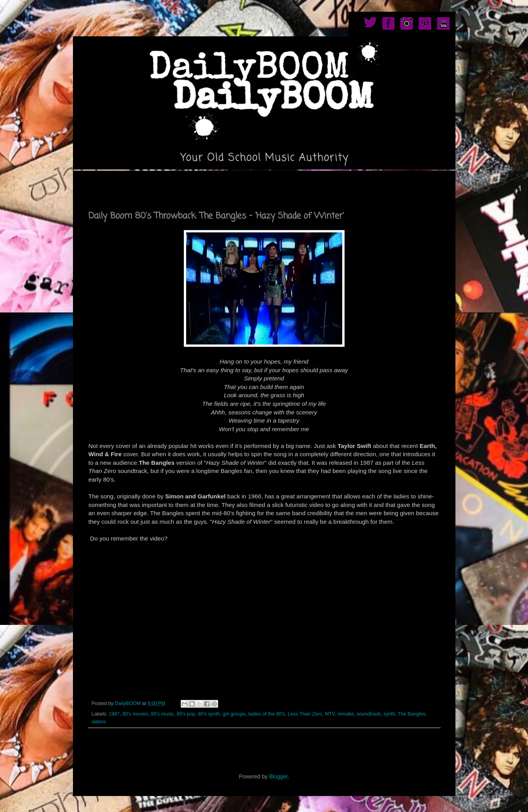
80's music (163, 714)
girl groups (234, 714)
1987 (114, 714)
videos (99, 722)
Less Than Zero (305, 714)
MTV (330, 714)
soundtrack (369, 714)
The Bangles (412, 714)
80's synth (209, 714)
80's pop (186, 714)
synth (389, 714)
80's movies (135, 714)
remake (346, 714)
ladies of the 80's (267, 714)
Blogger (278, 776)
